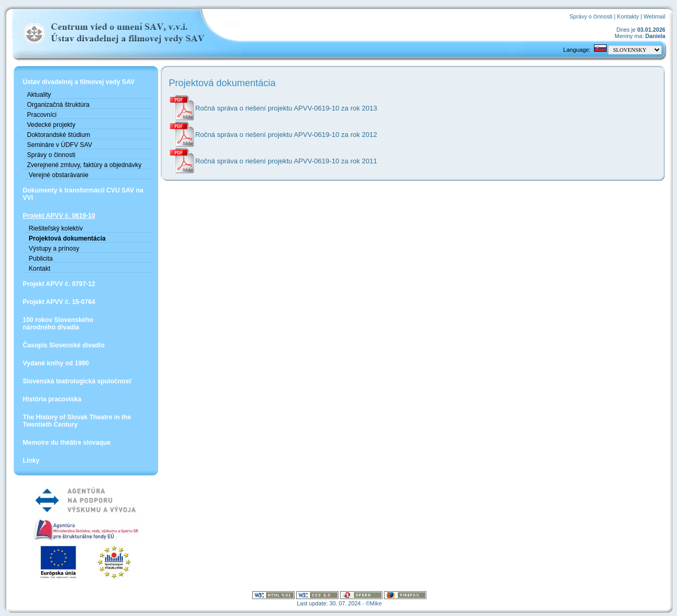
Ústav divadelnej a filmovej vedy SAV (79, 82)
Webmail (655, 16)
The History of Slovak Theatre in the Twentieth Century (77, 421)
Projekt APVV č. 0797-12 (59, 284)
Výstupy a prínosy (53, 249)
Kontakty (628, 16)
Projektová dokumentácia (66, 238)
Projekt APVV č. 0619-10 (59, 216)
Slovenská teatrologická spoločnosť (77, 381)
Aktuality (39, 95)
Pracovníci (42, 115)
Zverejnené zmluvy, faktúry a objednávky (84, 165)
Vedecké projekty (51, 125)
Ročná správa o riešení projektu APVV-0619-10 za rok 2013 (286, 108)
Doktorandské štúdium (58, 135)
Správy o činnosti (591, 16)
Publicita (40, 259)
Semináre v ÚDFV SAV (60, 145)
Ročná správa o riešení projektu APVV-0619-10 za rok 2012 (286, 135)
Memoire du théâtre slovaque (67, 443)
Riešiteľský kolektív (55, 228)
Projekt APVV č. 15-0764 (59, 302)
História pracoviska (52, 399)
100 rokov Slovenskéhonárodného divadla (58, 324)
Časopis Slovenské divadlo (64, 345)
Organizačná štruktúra (58, 105)
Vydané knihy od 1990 (56, 363)
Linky (31, 461)
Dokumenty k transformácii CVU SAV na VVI (83, 194)
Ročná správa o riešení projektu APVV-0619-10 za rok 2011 (286, 161)
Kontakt (39, 269)
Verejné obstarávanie (58, 175)
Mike (376, 603)
